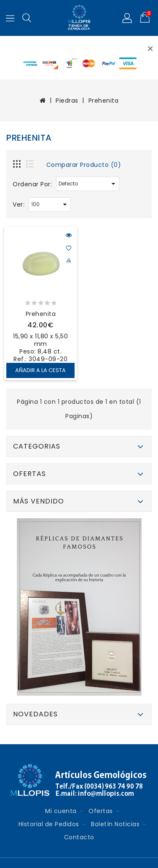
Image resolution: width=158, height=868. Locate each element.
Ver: (19, 204)
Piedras (67, 101)
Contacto (79, 837)
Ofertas (101, 811)
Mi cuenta (61, 811)
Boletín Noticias (115, 824)
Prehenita (104, 101)
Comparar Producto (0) (84, 165)
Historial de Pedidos (49, 824)
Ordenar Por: (32, 184)
